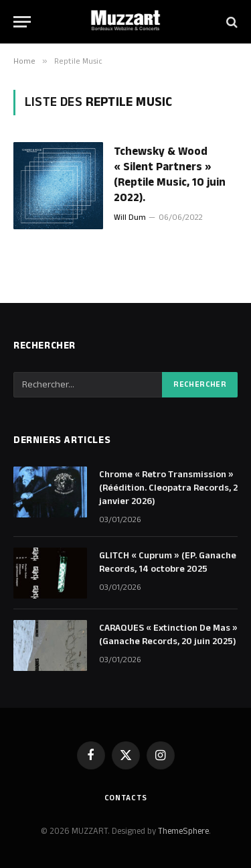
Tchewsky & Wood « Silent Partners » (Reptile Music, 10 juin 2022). (170, 175)
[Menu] (22, 22)
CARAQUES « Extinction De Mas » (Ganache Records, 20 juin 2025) (168, 635)
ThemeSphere (183, 831)
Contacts (126, 798)
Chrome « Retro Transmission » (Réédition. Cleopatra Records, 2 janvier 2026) (168, 488)
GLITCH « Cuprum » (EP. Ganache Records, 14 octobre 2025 (168, 562)
